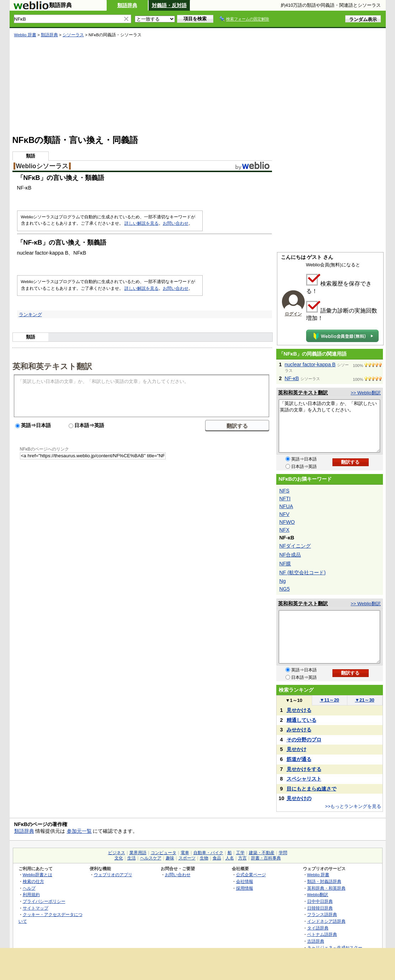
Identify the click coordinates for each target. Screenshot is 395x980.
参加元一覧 (79, 831)
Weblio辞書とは (38, 875)
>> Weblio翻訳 (365, 393)
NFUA (286, 506)
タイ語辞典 (318, 928)
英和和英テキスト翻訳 (52, 366)
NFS (285, 491)
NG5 (285, 589)
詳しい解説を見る (142, 223)
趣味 (170, 858)
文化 (119, 858)
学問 (283, 853)
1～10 (294, 700)
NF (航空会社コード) (303, 572)
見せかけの (299, 798)
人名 (230, 858)
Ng (283, 581)
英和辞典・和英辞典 (326, 888)
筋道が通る (299, 759)
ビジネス (117, 853)
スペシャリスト (304, 779)
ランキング (30, 315)
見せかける (299, 710)
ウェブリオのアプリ (113, 875)
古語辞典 (316, 941)
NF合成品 (290, 555)
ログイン (293, 314)
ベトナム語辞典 (322, 934)
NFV (285, 514)
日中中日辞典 (320, 901)
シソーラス (73, 35)
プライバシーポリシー (44, 901)
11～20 (329, 700)
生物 (204, 858)
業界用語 (138, 853)
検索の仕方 (33, 881)
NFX (285, 530)
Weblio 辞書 (25, 35)
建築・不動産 (262, 853)
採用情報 (245, 888)
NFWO (287, 522)
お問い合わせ (176, 223)
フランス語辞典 (322, 914)
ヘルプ (29, 888)
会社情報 (245, 881)
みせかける (299, 730)
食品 (217, 858)
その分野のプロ (304, 740)
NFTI (285, 499)
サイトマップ (36, 908)
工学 (240, 853)
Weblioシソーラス (42, 166)
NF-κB (292, 378)
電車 (185, 853)
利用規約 (31, 894)
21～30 (365, 700)
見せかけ (297, 749)
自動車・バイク (208, 853)
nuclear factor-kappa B (310, 364)
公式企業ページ (251, 875)
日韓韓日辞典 (320, 908)
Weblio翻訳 (318, 894)
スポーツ (187, 858)
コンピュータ (164, 853)
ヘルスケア (151, 858)
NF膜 (285, 564)
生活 (132, 858)
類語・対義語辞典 (324, 881)
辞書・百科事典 (266, 858)
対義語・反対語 (169, 5)
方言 (242, 858)
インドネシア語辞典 (326, 921)
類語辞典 (127, 5)
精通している (301, 720)
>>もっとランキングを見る (353, 806)
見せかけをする (304, 769)
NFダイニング (295, 546)
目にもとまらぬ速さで (311, 789)
